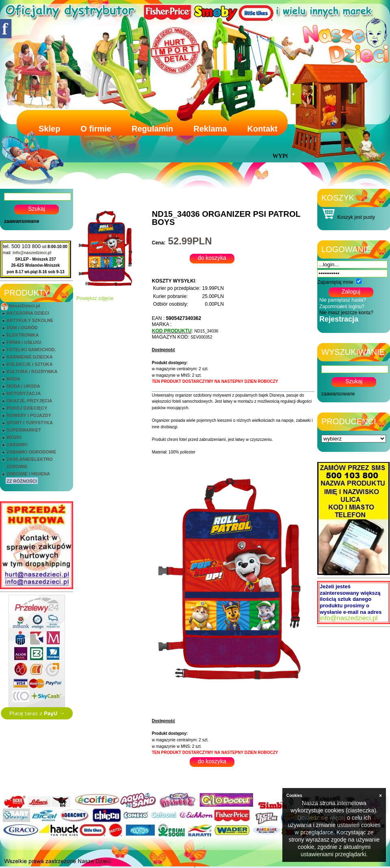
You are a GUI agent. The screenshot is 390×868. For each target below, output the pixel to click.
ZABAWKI (17, 445)
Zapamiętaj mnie (335, 282)
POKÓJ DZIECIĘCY (27, 408)
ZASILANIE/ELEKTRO (30, 459)
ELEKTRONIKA (23, 335)
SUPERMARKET (24, 430)
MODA (13, 379)
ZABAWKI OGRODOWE (31, 452)
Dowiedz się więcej (321, 818)
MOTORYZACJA (24, 393)
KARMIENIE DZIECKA (30, 357)
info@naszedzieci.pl (32, 253)
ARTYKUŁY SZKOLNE (30, 320)
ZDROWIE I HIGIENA (28, 474)
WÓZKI (14, 437)
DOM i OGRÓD (22, 328)
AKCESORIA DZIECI (28, 313)
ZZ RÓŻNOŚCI (22, 481)
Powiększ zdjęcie (107, 296)
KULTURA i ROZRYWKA (32, 371)
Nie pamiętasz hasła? (343, 300)
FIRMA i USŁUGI (24, 342)
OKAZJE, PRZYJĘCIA (29, 401)
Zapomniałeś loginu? (342, 307)
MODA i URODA (23, 386)
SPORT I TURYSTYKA (30, 423)
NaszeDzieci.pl (24, 306)
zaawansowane (22, 221)
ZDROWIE (17, 466)
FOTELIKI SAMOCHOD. (31, 350)
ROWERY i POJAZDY (29, 415)
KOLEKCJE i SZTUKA (30, 364)
